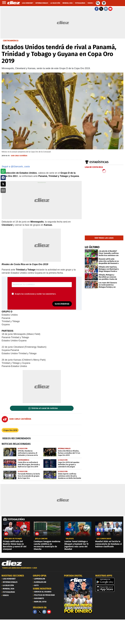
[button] (3, 171)
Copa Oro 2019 (11, 430)
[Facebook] (35, 612)
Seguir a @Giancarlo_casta (16, 167)
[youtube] (49, 612)
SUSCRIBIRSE (62, 304)
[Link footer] (12, 563)
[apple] (109, 588)
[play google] (109, 581)
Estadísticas (99, 162)
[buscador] (98, 3)
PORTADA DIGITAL (73, 576)
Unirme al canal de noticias (45, 408)
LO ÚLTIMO (92, 247)
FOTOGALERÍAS (16, 519)
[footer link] (62, 569)
